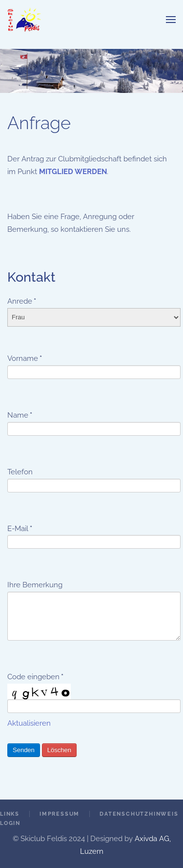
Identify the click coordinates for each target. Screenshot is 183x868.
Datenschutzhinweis (139, 814)
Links (10, 814)
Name (20, 415)
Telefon (20, 472)
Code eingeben (35, 677)
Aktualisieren (29, 723)
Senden (24, 750)
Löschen (59, 750)
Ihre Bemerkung (35, 585)
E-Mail (20, 529)
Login (10, 823)
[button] (171, 20)
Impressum (60, 814)
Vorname (25, 358)
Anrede (22, 301)
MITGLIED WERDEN (73, 172)
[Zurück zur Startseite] (24, 20)
